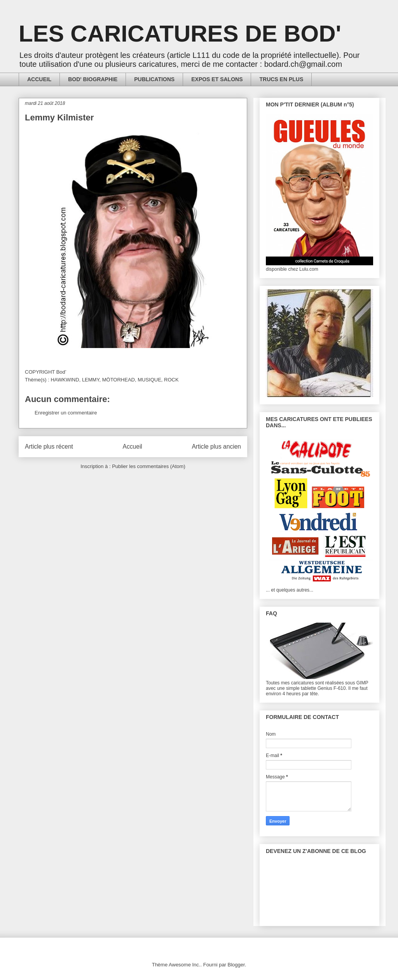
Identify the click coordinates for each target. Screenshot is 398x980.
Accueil (133, 446)
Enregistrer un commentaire (66, 413)
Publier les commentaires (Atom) (149, 466)
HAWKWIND (65, 380)
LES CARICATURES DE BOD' (180, 34)
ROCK (171, 380)
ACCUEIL (39, 79)
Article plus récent (49, 446)
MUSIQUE (149, 380)
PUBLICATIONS (154, 79)
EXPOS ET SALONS (217, 79)
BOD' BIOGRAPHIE (93, 79)
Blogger (236, 965)
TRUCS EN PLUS (281, 79)
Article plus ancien (216, 446)
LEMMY (91, 380)
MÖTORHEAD (119, 380)
